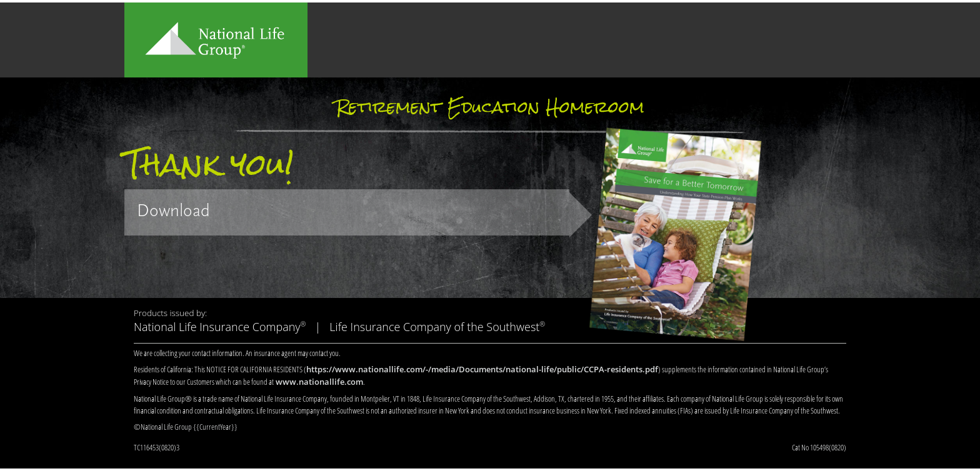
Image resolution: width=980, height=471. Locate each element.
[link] (347, 212)
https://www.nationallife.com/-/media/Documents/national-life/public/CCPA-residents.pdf (482, 369)
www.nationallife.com (319, 382)
